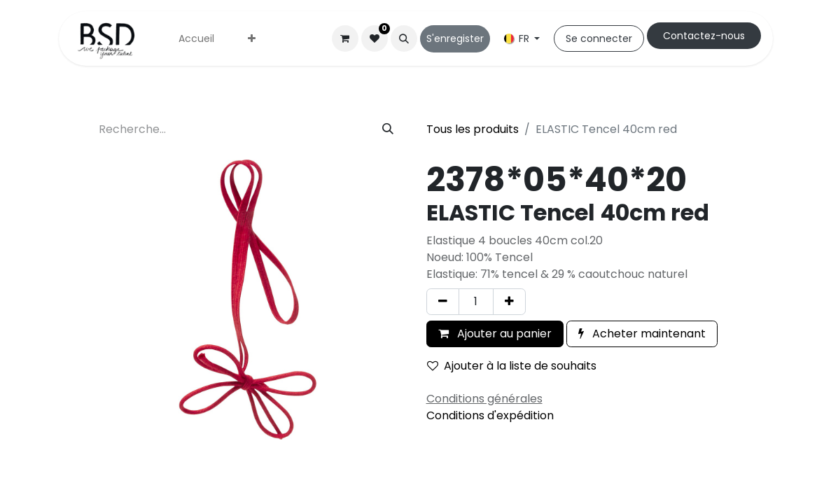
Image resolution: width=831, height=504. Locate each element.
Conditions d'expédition (490, 415)
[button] (404, 38)
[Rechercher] (388, 129)
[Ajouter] (509, 302)
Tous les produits (473, 129)
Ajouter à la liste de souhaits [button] (512, 366)
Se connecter (599, 38)
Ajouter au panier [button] (495, 334)
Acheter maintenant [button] (642, 334)
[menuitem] (196, 39)
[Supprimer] (443, 302)
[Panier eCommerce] (345, 38)
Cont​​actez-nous (704, 36)
